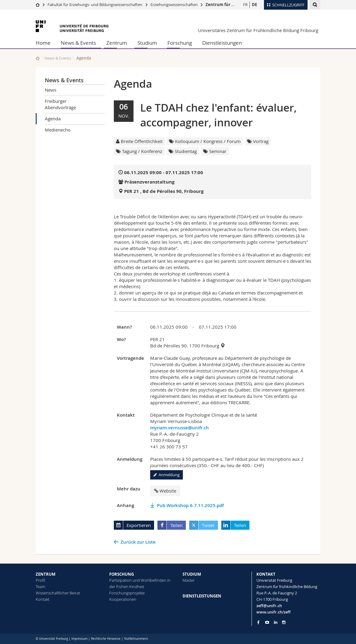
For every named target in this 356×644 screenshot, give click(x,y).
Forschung (180, 43)
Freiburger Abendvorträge (60, 104)
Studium (147, 43)
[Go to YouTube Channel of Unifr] (267, 622)
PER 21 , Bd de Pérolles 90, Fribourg (164, 191)
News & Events (78, 43)
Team (40, 587)
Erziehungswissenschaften (174, 5)
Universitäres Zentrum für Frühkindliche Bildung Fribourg (258, 30)
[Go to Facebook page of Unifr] (258, 622)
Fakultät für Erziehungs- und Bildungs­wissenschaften (95, 5)
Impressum (79, 639)
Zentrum (117, 43)
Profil (40, 580)
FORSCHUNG (122, 574)
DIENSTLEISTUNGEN (202, 596)
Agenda (53, 119)
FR (245, 5)
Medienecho (58, 130)
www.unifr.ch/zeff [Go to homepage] (274, 612)
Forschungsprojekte (127, 593)
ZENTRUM (46, 574)
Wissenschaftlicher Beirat (58, 593)
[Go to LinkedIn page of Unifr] (276, 622)
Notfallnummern (136, 639)
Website (165, 491)
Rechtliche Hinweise (106, 639)
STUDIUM (192, 574)
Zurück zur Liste (138, 542)
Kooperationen (123, 599)
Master (189, 580)
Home (43, 43)
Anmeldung (166, 475)
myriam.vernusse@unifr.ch (180, 428)
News (51, 90)
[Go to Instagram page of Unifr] (284, 622)
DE (254, 5)
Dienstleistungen (222, 43)
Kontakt (43, 599)
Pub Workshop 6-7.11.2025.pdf (190, 505)
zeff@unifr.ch (269, 606)
